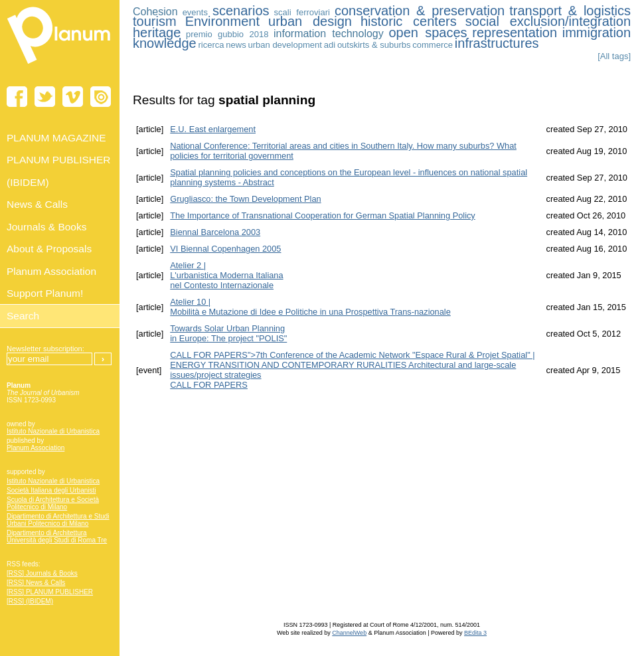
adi (330, 45)
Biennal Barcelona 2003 (215, 232)
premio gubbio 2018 (227, 34)
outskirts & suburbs (374, 45)
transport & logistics (570, 11)
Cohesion (155, 12)
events (195, 12)
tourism (155, 21)
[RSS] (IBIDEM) (30, 601)
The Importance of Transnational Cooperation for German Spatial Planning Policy (323, 215)
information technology (329, 34)
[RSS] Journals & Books (42, 573)
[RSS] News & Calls (36, 583)
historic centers (409, 21)
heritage (157, 33)
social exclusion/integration (548, 21)
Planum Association (36, 448)
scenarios (241, 11)
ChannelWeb (349, 633)
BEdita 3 (475, 633)
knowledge (165, 43)
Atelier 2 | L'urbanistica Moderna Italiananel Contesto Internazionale (226, 275)
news (236, 45)
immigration (597, 33)
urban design (310, 21)
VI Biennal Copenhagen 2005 (225, 249)
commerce (433, 45)
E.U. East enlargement (213, 129)
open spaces (428, 33)
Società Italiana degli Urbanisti (51, 490)
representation (515, 33)
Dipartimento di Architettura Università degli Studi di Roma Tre (57, 536)
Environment (222, 21)
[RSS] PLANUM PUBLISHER (50, 592)
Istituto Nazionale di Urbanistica (53, 431)
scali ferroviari (302, 12)
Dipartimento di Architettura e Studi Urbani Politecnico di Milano (58, 520)
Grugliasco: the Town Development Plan (245, 199)
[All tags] (614, 56)
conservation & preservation (420, 11)
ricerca (211, 45)
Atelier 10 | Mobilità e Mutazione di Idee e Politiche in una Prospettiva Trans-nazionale (310, 307)
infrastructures (497, 43)
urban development (285, 45)
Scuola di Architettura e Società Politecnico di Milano (53, 503)
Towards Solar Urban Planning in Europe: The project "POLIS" (228, 333)
